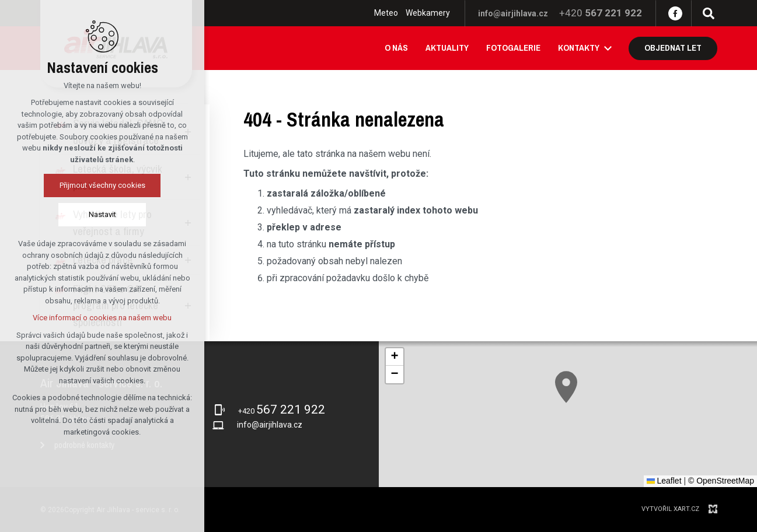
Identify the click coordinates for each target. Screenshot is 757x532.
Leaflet (664, 481)
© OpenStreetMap (721, 481)
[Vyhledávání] (709, 13)
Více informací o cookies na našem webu (102, 318)
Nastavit (102, 214)
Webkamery (428, 13)
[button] (566, 387)
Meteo (386, 13)
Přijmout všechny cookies (102, 185)
